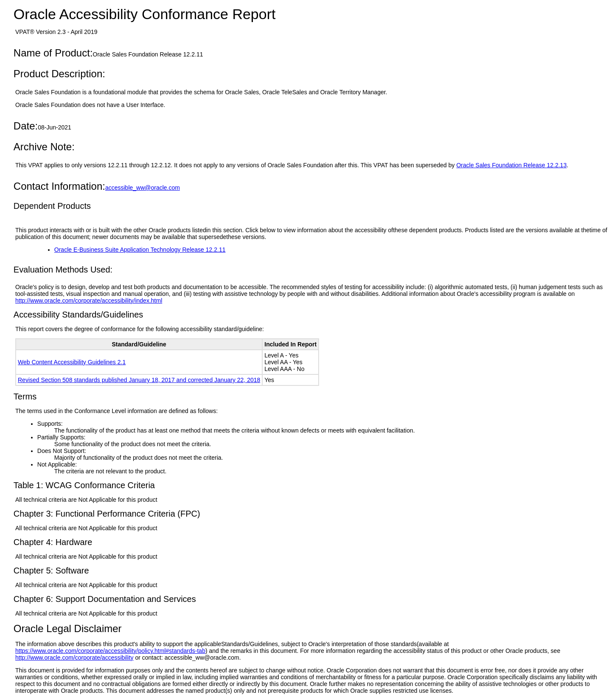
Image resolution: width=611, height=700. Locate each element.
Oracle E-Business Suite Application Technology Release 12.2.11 (140, 250)
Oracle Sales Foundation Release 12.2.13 (511, 165)
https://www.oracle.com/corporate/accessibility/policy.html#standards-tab (110, 651)
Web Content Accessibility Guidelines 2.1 (72, 362)
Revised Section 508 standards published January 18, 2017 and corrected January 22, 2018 (139, 380)
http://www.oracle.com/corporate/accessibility (74, 658)
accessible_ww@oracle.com (143, 188)
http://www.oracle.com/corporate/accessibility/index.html (89, 301)
